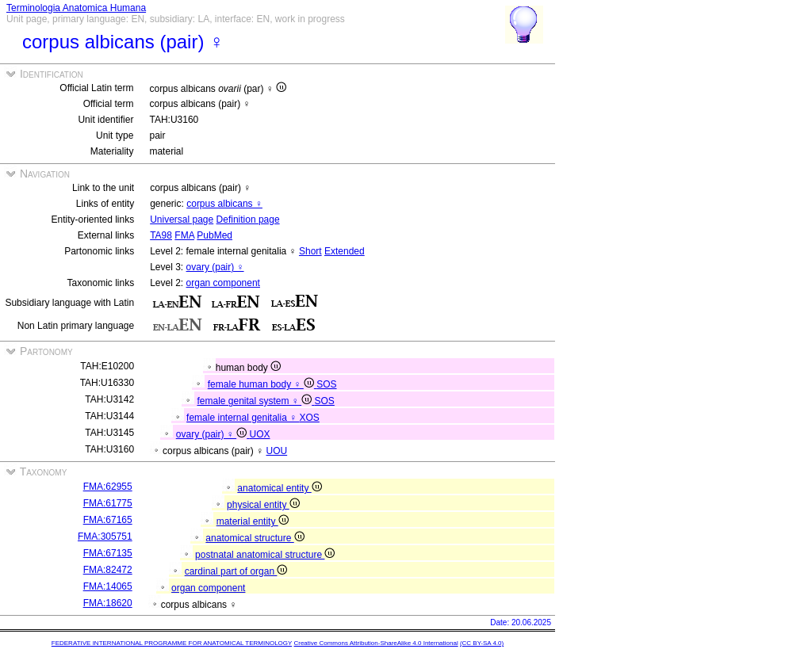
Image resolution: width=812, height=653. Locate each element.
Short (310, 251)
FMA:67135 (108, 553)
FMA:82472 (108, 570)
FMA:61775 (108, 503)
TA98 (161, 235)
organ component (223, 283)
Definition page (248, 220)
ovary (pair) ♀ (215, 267)
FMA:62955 (108, 487)
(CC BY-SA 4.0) (482, 643)
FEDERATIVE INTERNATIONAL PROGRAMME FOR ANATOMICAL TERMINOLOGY (172, 643)
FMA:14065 (108, 586)
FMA (184, 235)
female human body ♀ (262, 384)
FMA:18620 (108, 603)
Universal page (182, 220)
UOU (277, 451)
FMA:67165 (108, 520)
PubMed (214, 235)
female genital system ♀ (255, 401)
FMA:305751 (105, 537)
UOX (259, 434)
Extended (345, 251)
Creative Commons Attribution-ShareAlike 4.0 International (375, 643)
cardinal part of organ (236, 571)
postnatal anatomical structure (265, 555)
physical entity (263, 505)
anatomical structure (255, 538)
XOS (310, 418)
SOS (326, 384)
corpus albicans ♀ (224, 204)
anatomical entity (279, 488)
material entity (253, 521)
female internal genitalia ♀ (243, 418)
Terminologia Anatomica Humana (76, 8)
